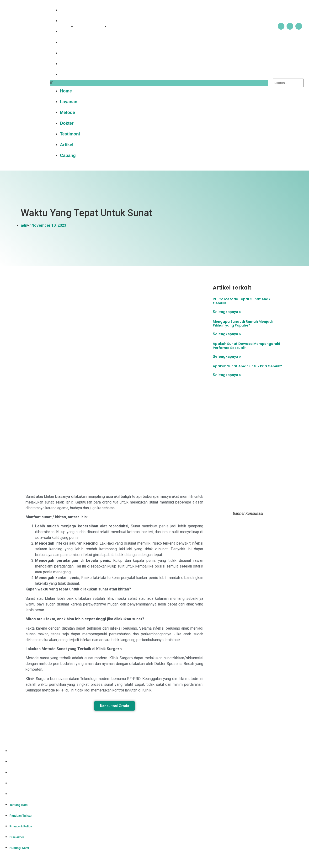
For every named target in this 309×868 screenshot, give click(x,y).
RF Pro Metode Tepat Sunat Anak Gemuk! (242, 301)
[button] (159, 83)
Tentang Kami (19, 751)
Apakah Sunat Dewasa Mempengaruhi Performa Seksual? (246, 346)
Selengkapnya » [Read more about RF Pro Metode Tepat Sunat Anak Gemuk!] (227, 312)
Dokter (70, 42)
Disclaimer (17, 783)
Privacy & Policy (21, 773)
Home (69, 10)
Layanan (72, 21)
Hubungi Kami (19, 794)
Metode (71, 32)
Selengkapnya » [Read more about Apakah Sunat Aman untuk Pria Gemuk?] (227, 375)
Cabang (71, 75)
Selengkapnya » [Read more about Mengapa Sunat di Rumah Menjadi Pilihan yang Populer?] (227, 334)
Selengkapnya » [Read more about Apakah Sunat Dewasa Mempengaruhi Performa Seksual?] (227, 356)
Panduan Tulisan (21, 762)
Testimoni (73, 53)
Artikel (70, 64)
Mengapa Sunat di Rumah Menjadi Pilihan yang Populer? (243, 324)
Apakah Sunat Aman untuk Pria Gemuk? (247, 366)
